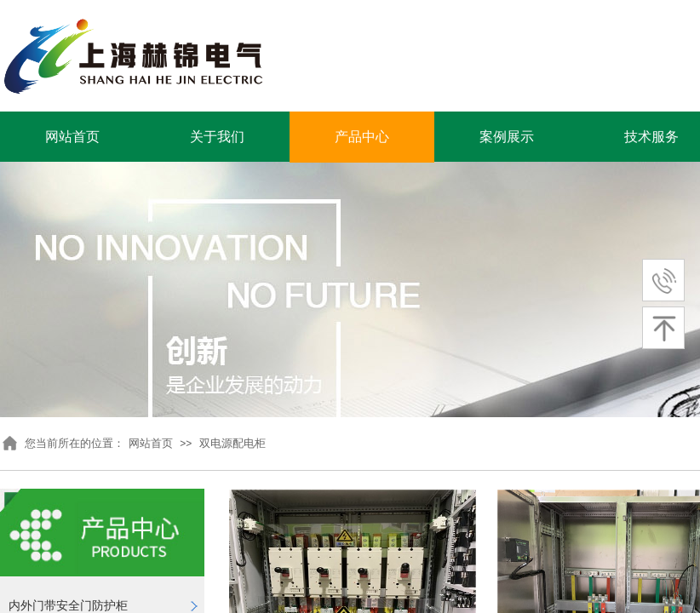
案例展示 (507, 137)
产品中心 (362, 137)
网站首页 (72, 137)
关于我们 (217, 137)
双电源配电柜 (232, 443)
